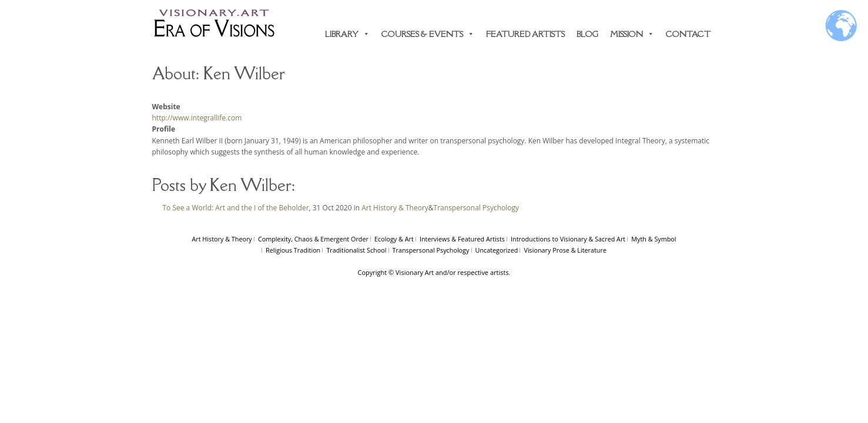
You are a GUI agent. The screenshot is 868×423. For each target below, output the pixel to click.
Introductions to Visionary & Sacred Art (568, 239)
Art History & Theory (395, 208)
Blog (587, 34)
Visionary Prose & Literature (565, 250)
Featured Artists (525, 34)
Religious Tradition (293, 250)
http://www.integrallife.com (197, 118)
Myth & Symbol (653, 239)
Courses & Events (428, 34)
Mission (632, 34)
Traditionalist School (356, 250)
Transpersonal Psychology (476, 208)
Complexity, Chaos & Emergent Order (313, 239)
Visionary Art (415, 272)
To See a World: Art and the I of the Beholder (236, 208)
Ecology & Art (394, 239)
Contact (688, 34)
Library (347, 34)
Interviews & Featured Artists (462, 239)
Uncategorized (497, 250)
